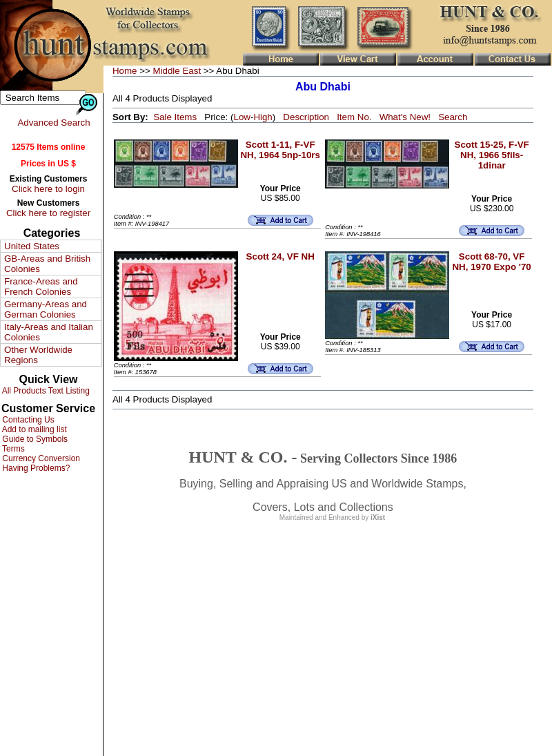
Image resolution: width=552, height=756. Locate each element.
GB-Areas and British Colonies (47, 264)
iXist (378, 517)
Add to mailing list (33, 429)
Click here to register (48, 213)
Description (306, 117)
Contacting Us (27, 420)
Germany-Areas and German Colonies (46, 309)
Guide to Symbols (34, 439)
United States (32, 246)
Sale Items (175, 117)
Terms (12, 449)
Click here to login (48, 189)
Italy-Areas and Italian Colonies (49, 332)
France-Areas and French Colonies (41, 287)
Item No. (354, 117)
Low (241, 117)
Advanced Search (53, 123)
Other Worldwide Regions (38, 355)
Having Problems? (35, 468)
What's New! (405, 117)
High (263, 117)
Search (453, 117)
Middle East (177, 71)
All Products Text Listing (45, 391)
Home (125, 71)
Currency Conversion (40, 458)
